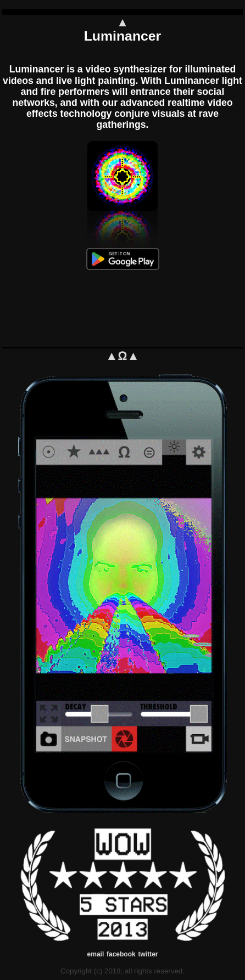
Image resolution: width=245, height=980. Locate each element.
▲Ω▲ (122, 356)
